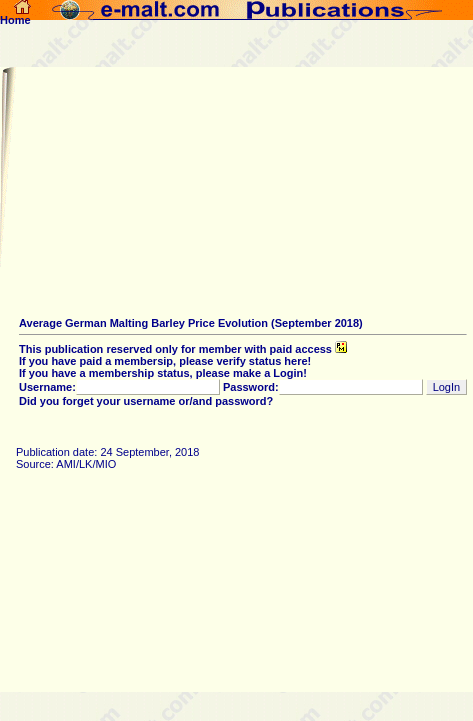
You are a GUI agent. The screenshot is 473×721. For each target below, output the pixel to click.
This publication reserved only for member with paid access (183, 349)
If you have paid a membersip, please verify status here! (165, 361)
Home (15, 15)
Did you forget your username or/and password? (146, 401)
